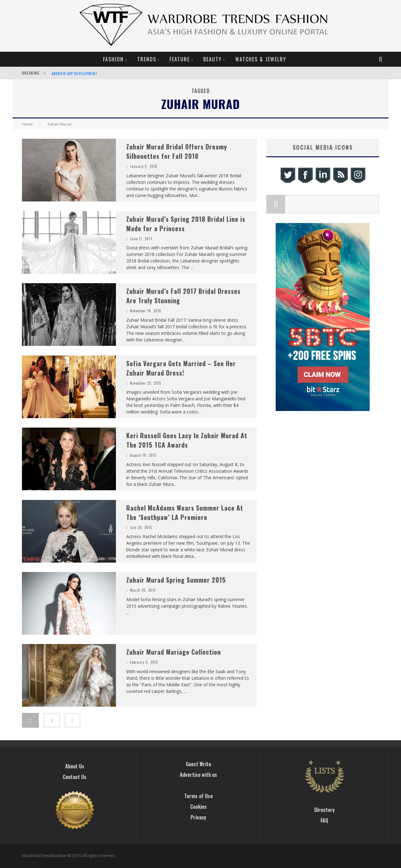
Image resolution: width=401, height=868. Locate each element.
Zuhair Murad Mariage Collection (174, 652)
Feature (180, 59)
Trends (147, 59)
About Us (75, 766)
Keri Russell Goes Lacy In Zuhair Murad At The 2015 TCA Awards (187, 440)
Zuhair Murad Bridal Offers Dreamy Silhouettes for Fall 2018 (177, 151)
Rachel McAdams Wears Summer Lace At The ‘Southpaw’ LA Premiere (185, 512)
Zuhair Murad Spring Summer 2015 (176, 580)
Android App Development (75, 74)
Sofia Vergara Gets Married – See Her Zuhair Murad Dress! (181, 368)
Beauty (213, 59)
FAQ (324, 820)
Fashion (113, 59)
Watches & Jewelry (261, 59)
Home (27, 124)
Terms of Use (198, 796)
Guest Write (198, 764)
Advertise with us (198, 775)
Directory (324, 810)
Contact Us (75, 777)
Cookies (198, 807)
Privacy (198, 817)
